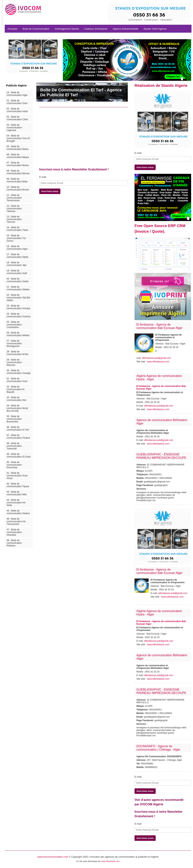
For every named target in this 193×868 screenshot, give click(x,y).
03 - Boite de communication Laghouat (14, 128)
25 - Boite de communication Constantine (14, 325)
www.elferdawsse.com (158, 362)
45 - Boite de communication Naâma (18, 512)
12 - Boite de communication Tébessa (14, 209)
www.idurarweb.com (110, 861)
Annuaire (12, 29)
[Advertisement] (94, 138)
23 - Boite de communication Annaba (18, 307)
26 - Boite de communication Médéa (18, 334)
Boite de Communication (36, 29)
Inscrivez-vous (50, 191)
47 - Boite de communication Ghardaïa (14, 532)
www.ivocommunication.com (53, 857)
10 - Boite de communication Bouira (18, 188)
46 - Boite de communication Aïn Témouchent (16, 521)
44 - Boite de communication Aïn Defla (16, 503)
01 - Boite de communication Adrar (17, 110)
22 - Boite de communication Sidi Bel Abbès (18, 298)
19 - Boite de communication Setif (17, 272)
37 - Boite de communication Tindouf (18, 437)
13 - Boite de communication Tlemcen (14, 219)
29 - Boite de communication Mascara (14, 362)
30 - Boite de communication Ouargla (19, 372)
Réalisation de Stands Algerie (161, 85)
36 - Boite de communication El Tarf (18, 428)
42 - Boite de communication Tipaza (18, 485)
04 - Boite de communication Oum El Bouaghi (18, 138)
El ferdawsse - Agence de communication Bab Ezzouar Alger (160, 326)
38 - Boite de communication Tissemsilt (14, 446)
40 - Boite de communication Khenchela (14, 465)
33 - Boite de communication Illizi (16, 399)
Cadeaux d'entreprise (96, 29)
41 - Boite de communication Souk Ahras (17, 476)
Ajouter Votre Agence (155, 29)
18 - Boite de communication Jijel (17, 264)
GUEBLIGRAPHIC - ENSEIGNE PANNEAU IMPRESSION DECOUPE (161, 456)
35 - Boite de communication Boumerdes (14, 419)
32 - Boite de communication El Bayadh (16, 389)
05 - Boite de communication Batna (17, 148)
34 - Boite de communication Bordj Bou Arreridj (17, 408)
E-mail (43, 177)
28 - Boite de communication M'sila (17, 353)
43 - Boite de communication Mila (17, 493)
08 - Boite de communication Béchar (18, 172)
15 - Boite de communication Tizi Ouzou (16, 238)
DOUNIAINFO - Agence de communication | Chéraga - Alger (158, 748)
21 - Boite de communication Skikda (18, 288)
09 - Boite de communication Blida (17, 180)
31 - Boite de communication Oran (17, 102)
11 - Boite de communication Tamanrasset (14, 198)
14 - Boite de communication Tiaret (17, 229)
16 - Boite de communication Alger (17, 94)
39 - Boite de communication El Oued (19, 455)
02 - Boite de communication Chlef (17, 118)
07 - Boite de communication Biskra (18, 164)
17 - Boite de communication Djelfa (17, 256)
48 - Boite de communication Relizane (14, 543)
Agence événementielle (126, 29)
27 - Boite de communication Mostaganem (14, 344)
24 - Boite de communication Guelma (18, 315)
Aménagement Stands (67, 29)
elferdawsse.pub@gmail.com (156, 358)
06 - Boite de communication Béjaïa (18, 156)
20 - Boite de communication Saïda (17, 280)
